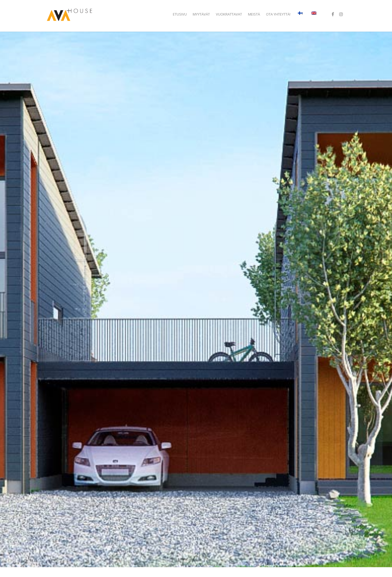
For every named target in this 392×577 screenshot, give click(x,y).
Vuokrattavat (229, 14)
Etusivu (180, 14)
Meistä (254, 14)
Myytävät (201, 14)
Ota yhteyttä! (278, 14)
